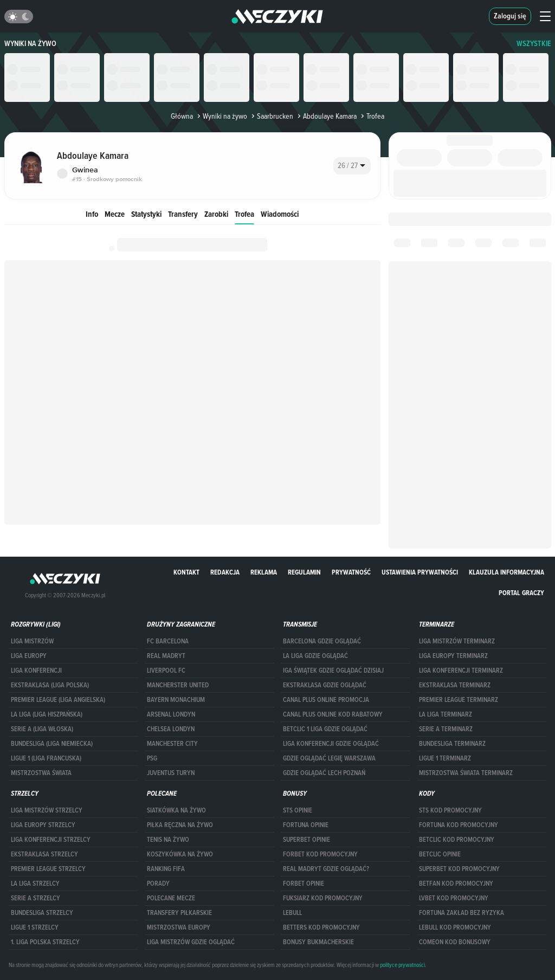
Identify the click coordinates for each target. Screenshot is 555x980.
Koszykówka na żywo (180, 854)
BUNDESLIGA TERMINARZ (452, 744)
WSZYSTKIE (534, 44)
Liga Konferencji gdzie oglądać (331, 744)
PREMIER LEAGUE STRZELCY (48, 869)
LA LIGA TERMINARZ (446, 714)
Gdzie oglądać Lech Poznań (324, 773)
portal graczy (521, 593)
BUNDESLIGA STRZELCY (42, 913)
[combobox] (352, 166)
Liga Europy (29, 656)
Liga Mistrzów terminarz (457, 641)
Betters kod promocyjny (321, 927)
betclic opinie (440, 854)
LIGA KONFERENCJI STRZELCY (51, 840)
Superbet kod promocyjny (459, 869)
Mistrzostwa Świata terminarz (466, 773)
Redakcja (225, 572)
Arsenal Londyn (171, 714)
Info (92, 214)
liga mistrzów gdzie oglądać (191, 942)
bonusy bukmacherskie (318, 942)
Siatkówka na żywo (176, 810)
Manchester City (172, 744)
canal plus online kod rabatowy (333, 714)
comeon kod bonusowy (455, 942)
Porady (158, 884)
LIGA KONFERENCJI (36, 670)
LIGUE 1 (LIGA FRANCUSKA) (46, 758)
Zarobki (216, 214)
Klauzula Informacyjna (506, 572)
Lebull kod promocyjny (455, 927)
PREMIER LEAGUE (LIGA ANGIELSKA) (58, 700)
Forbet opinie (304, 884)
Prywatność (351, 572)
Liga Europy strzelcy (43, 825)
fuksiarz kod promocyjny (323, 898)
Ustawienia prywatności (420, 572)
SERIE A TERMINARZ (446, 729)
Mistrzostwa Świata (41, 773)
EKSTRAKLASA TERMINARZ (455, 685)
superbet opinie (306, 840)
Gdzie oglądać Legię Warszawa (329, 758)
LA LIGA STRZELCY (35, 884)
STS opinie (298, 810)
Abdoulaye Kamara (326, 116)
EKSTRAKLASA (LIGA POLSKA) (50, 685)
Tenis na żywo (168, 840)
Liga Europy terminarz (453, 656)
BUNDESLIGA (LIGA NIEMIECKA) (52, 744)
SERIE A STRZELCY (36, 898)
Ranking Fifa (166, 869)
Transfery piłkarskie (179, 913)
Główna (182, 116)
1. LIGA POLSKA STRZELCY (45, 942)
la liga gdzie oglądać (315, 656)
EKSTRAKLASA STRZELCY (44, 854)
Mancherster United (178, 685)
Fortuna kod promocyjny (459, 825)
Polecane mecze (171, 898)
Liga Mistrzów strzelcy (47, 810)
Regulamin (304, 572)
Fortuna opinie (306, 825)
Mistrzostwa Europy (179, 927)
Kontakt (186, 572)
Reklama (264, 572)
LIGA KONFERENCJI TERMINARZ (461, 670)
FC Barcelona (168, 641)
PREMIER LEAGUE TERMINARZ (459, 700)
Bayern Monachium (176, 700)
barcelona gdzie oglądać (322, 641)
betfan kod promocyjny (456, 884)
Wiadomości (280, 214)
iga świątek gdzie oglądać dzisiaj (333, 670)
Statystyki (146, 214)
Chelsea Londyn (171, 729)
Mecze (115, 214)
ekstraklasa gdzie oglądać (325, 685)
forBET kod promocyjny (320, 854)
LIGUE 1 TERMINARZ (445, 758)
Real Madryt (166, 656)
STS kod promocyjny (450, 810)
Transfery (183, 214)
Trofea (244, 214)
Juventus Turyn (171, 773)
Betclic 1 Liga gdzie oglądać (325, 729)
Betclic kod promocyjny (457, 840)
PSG (152, 758)
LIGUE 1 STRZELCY (35, 927)
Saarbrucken (271, 116)
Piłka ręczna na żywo (180, 825)
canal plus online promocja (326, 700)
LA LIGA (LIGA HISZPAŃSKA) (47, 714)
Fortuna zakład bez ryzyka (462, 913)
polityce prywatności (402, 965)
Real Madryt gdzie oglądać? (326, 869)
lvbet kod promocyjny (454, 898)
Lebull (292, 913)
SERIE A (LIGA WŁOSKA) (42, 729)
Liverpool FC (166, 670)
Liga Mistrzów (32, 641)
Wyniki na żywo (30, 44)
